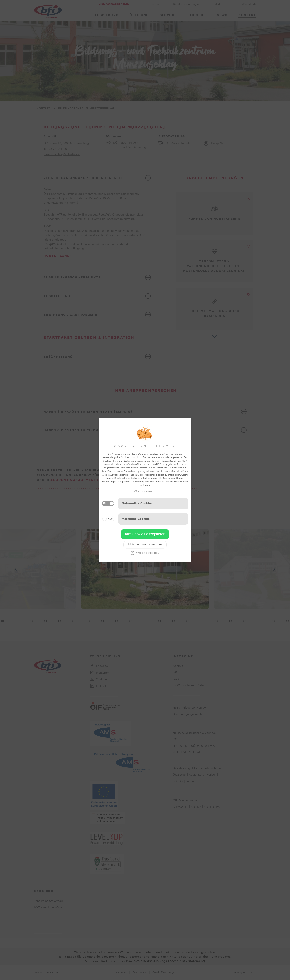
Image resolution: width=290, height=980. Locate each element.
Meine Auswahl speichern (145, 544)
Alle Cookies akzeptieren (145, 534)
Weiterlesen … (145, 491)
